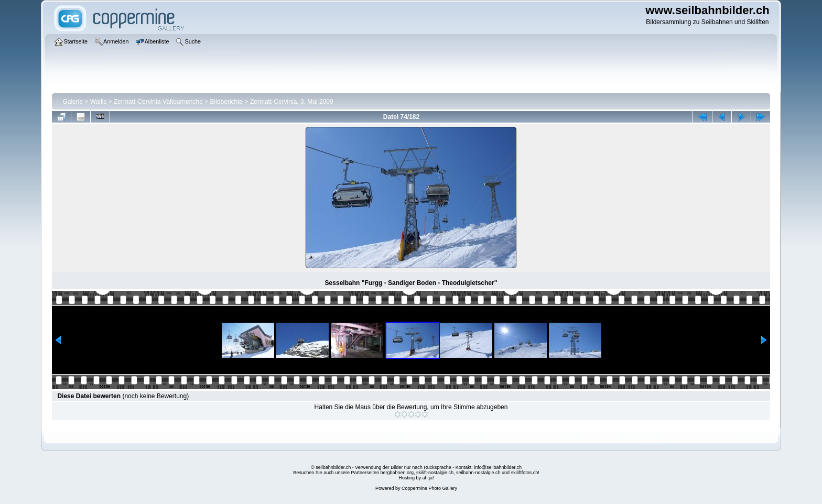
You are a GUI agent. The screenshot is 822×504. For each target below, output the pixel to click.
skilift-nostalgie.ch (435, 473)
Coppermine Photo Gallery (429, 488)
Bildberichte (227, 102)
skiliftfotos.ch (525, 473)
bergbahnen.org (397, 473)
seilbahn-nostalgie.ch (478, 473)
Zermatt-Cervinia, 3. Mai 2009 (292, 102)
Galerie (73, 102)
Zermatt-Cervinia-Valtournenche (158, 102)
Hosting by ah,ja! (416, 478)
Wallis (99, 102)
